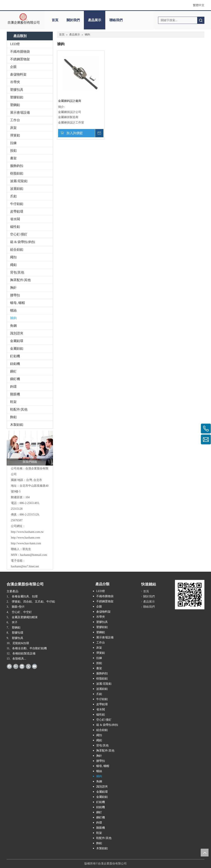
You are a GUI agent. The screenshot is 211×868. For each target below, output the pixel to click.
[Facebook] (9, 666)
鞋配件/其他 (19, 409)
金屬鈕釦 (17, 348)
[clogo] (23, 19)
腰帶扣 (15, 295)
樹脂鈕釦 (17, 173)
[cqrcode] (190, 595)
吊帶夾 (15, 82)
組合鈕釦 (17, 250)
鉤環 (13, 387)
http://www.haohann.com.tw (27, 532)
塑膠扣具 (17, 90)
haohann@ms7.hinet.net (25, 566)
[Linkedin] (22, 666)
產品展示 (95, 20)
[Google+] (16, 666)
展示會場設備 (20, 112)
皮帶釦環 (17, 211)
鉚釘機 (15, 379)
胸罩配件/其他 (20, 280)
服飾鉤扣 (17, 166)
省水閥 (15, 219)
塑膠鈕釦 (17, 97)
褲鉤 (13, 318)
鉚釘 (13, 371)
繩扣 (13, 257)
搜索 (201, 20)
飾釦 (13, 417)
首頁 (55, 20)
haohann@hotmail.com (33, 555)
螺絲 (13, 310)
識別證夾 (17, 333)
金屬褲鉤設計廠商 (70, 101)
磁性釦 (15, 227)
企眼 (13, 67)
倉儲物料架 (18, 74)
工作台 (15, 120)
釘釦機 (15, 356)
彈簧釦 (15, 135)
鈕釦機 (15, 364)
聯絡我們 (116, 20)
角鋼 (13, 326)
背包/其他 (17, 272)
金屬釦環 (17, 341)
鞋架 (13, 402)
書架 (13, 158)
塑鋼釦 (15, 105)
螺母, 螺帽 (18, 303)
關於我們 (73, 20)
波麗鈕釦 (17, 189)
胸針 (13, 288)
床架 (13, 128)
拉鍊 (13, 143)
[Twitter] (28, 666)
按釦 (13, 151)
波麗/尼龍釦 (19, 181)
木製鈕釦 (17, 425)
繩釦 (13, 265)
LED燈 (15, 44)
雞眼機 (15, 394)
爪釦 (13, 196)
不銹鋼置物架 (20, 59)
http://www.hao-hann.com (26, 543)
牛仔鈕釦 (17, 204)
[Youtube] (35, 666)
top (205, 853)
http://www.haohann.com (25, 538)
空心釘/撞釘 (19, 234)
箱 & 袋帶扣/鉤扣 (23, 242)
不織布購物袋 (20, 52)
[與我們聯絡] (30, 448)
